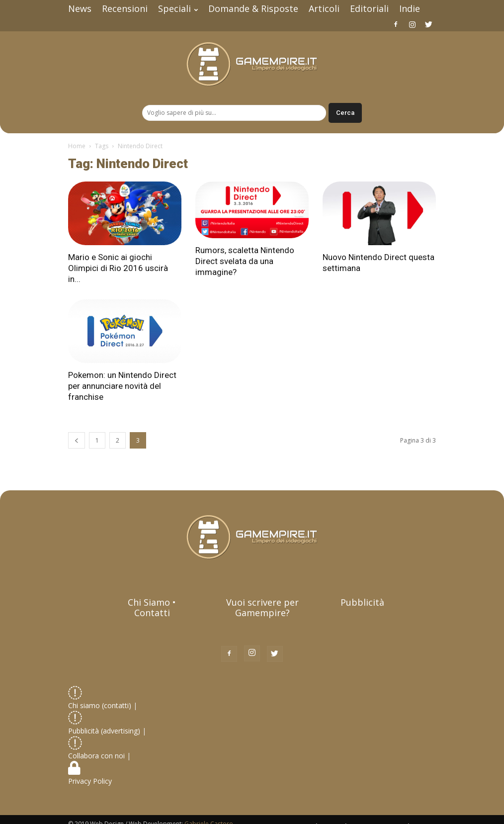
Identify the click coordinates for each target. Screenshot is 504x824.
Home (77, 146)
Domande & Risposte (253, 8)
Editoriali (369, 8)
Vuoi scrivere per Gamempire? (262, 607)
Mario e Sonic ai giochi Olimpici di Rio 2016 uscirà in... (118, 268)
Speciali (178, 8)
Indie (410, 8)
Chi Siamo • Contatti (152, 607)
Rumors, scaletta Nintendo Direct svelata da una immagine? (245, 261)
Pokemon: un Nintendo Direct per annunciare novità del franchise (122, 386)
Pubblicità (362, 602)
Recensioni (125, 8)
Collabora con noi (97, 750)
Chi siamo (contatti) (100, 700)
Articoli (324, 8)
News (80, 8)
